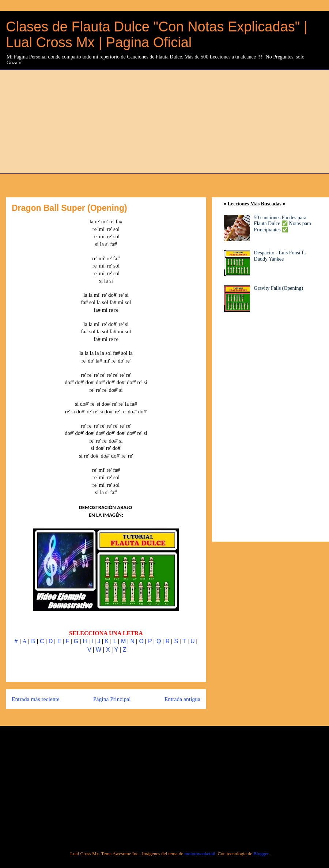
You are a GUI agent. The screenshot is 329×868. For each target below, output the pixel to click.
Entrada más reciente (36, 699)
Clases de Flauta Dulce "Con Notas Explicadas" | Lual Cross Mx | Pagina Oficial (157, 35)
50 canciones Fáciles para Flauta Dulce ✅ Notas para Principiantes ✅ (283, 224)
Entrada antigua (182, 699)
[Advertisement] (98, 121)
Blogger (261, 854)
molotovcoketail (200, 854)
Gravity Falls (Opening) (279, 288)
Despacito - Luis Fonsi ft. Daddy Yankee (280, 256)
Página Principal (112, 699)
